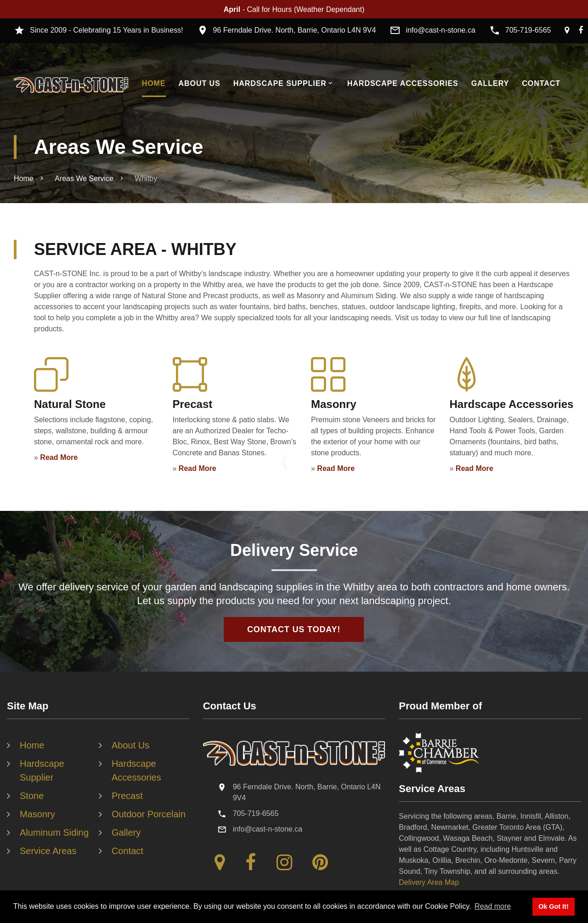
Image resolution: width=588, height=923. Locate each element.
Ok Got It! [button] (554, 906)
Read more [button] (493, 906)
